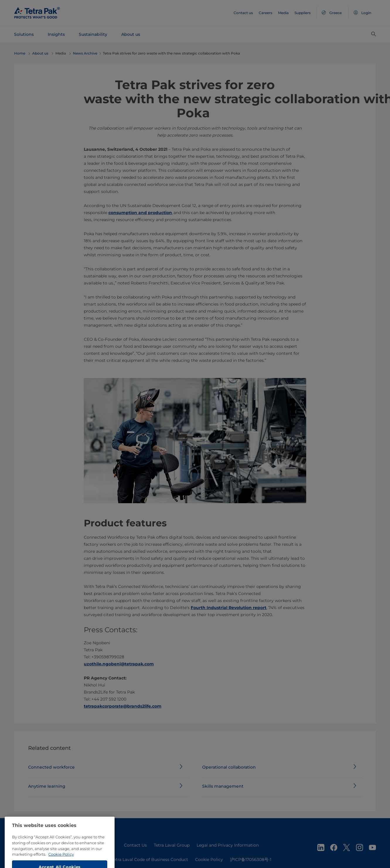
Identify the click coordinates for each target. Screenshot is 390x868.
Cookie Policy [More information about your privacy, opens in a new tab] (61, 864)
